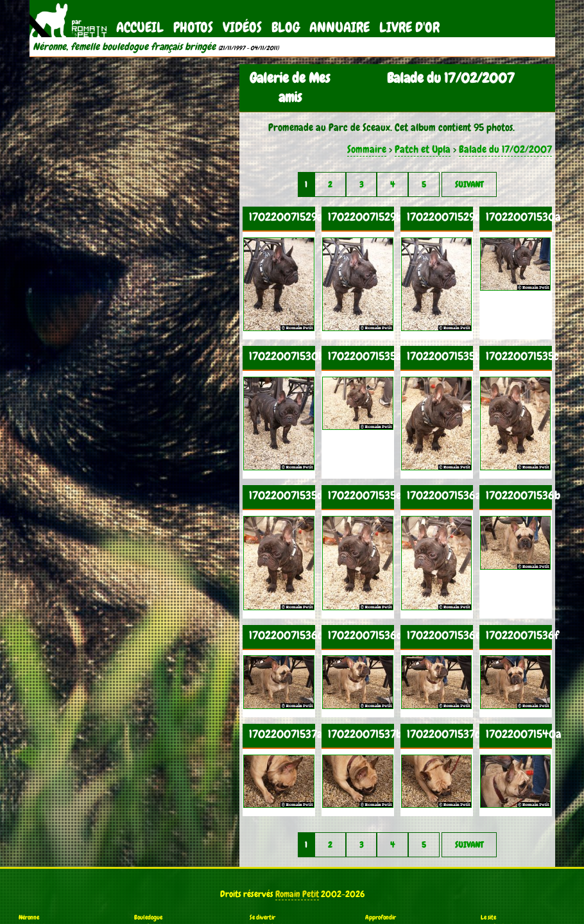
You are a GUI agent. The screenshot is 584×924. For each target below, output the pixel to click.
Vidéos (242, 27)
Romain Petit (297, 894)
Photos (193, 27)
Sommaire (367, 149)
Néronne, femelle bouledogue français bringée (124, 47)
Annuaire (339, 27)
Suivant (469, 184)
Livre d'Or (409, 27)
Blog (286, 27)
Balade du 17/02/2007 (505, 149)
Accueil (140, 27)
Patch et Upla (423, 149)
